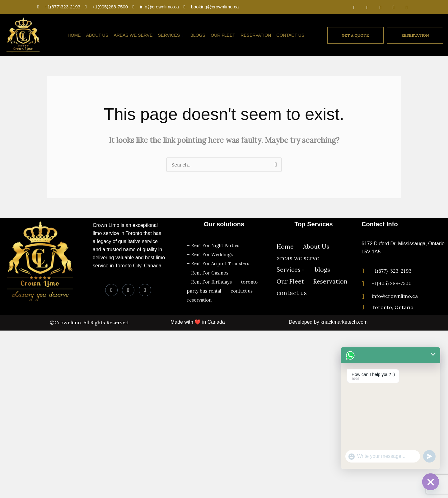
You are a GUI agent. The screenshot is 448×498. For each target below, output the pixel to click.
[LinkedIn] (380, 7)
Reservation (256, 35)
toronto (251, 280)
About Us (100, 35)
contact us (291, 35)
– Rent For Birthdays (210, 280)
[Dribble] (394, 7)
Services (173, 35)
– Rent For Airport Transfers (219, 263)
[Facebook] (354, 7)
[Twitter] (367, 7)
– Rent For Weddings (211, 254)
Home (77, 35)
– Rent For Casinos (208, 271)
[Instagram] (407, 7)
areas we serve (135, 35)
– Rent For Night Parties (214, 245)
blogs (199, 35)
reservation (200, 297)
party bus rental (205, 288)
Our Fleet (224, 35)
